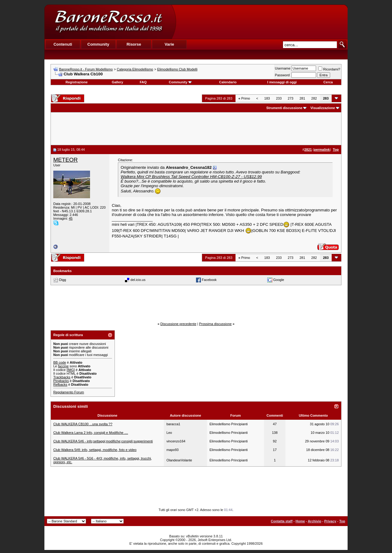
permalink (322, 150)
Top (342, 521)
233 (279, 98)
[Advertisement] (262, 22)
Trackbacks (62, 377)
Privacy (330, 521)
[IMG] (71, 370)
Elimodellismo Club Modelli (177, 69)
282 (314, 98)
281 (302, 98)
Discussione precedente (178, 324)
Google (279, 279)
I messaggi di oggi (282, 82)
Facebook (209, 279)
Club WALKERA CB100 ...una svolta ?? (83, 424)
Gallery (117, 82)
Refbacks (60, 384)
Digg (63, 279)
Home (300, 521)
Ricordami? (329, 69)
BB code (60, 362)
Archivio (315, 521)
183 (267, 98)
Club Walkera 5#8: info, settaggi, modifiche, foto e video (95, 450)
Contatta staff (282, 521)
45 (71, 218)
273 (291, 98)
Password (282, 75)
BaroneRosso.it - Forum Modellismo (86, 69)
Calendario (228, 82)
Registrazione (77, 82)
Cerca (328, 82)
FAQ (143, 82)
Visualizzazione (323, 108)
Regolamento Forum (69, 392)
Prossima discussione (215, 324)
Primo (244, 98)
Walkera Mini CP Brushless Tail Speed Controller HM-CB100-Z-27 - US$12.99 (191, 177)
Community (180, 82)
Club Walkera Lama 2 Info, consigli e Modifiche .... (91, 433)
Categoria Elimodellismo (135, 69)
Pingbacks (61, 381)
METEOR (66, 160)
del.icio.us (138, 279)
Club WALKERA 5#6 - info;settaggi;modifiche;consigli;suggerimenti (103, 441)
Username (283, 68)
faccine (63, 366)
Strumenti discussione (284, 108)
